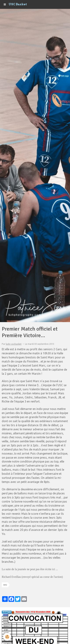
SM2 (5, 585)
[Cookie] (7, 637)
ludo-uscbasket (14, 344)
